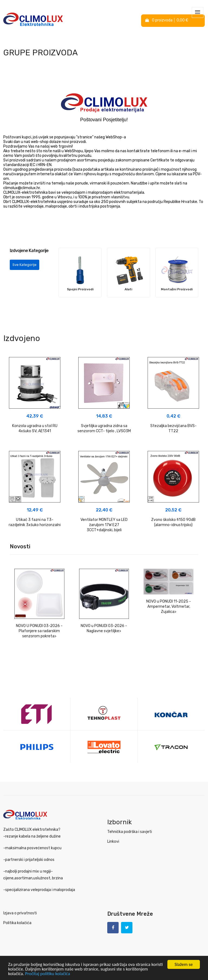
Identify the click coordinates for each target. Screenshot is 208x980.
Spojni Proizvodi (80, 289)
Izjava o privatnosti (20, 913)
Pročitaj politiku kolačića (48, 974)
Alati (128, 289)
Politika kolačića (17, 923)
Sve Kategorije (25, 265)
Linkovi (113, 841)
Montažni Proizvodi (177, 289)
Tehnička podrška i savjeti (130, 832)
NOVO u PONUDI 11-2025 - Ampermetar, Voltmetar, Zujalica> (169, 607)
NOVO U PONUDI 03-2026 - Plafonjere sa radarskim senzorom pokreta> (39, 631)
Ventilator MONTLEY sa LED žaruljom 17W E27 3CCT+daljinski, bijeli (104, 525)
